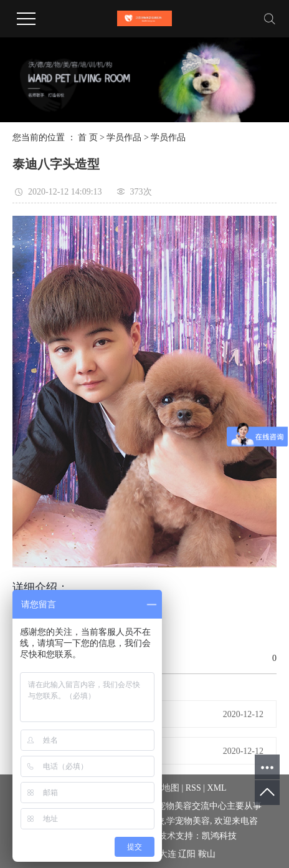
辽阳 (187, 854)
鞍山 (207, 854)
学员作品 (124, 137)
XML (217, 788)
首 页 (88, 137)
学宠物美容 (188, 821)
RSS (193, 788)
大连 (168, 854)
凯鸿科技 (219, 836)
